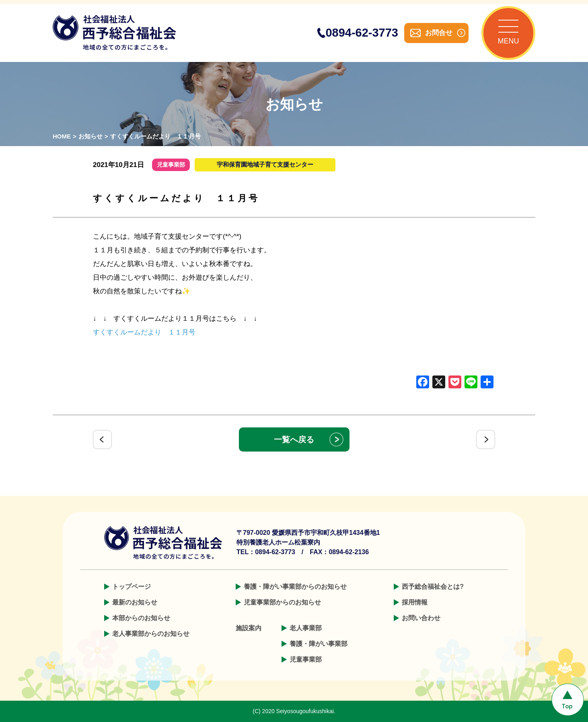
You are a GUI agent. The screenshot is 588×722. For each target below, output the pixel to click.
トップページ (132, 587)
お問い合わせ (421, 618)
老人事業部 (306, 628)
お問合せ (439, 33)
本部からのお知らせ (141, 618)
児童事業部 (306, 659)
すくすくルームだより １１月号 (144, 332)
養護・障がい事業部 (319, 644)
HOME (62, 136)
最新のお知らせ (135, 602)
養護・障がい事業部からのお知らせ (295, 587)
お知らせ (90, 136)
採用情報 (415, 602)
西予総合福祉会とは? (433, 587)
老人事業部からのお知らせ (151, 634)
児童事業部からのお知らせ (282, 602)
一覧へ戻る (294, 439)
